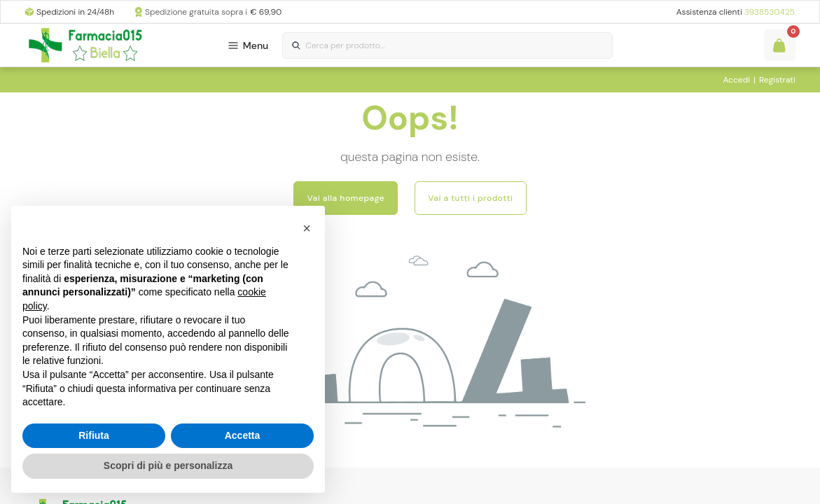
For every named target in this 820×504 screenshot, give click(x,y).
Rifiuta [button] (94, 435)
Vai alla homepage (346, 198)
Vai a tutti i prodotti (470, 198)
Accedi (736, 80)
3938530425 (770, 12)
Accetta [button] (243, 435)
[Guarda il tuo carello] (780, 45)
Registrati (777, 80)
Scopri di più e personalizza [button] (168, 465)
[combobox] (447, 46)
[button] (307, 228)
